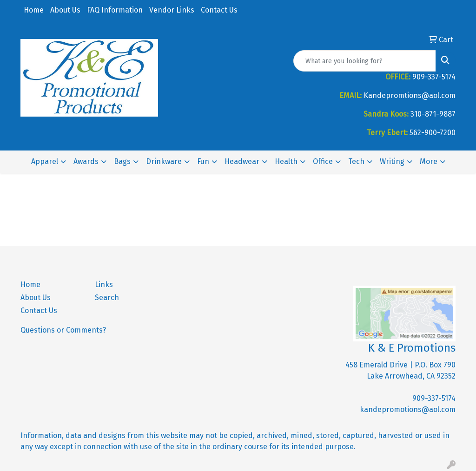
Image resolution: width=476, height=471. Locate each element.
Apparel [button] (45, 161)
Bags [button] (122, 161)
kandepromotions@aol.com (408, 409)
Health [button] (286, 161)
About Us (65, 10)
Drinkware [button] (164, 161)
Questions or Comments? (63, 330)
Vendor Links (172, 10)
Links (104, 285)
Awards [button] (86, 161)
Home (34, 10)
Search (107, 298)
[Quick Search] (365, 61)
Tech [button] (356, 161)
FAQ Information (115, 10)
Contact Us (219, 10)
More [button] (429, 161)
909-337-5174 (434, 398)
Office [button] (323, 161)
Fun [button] (203, 161)
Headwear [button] (242, 161)
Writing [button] (392, 161)
